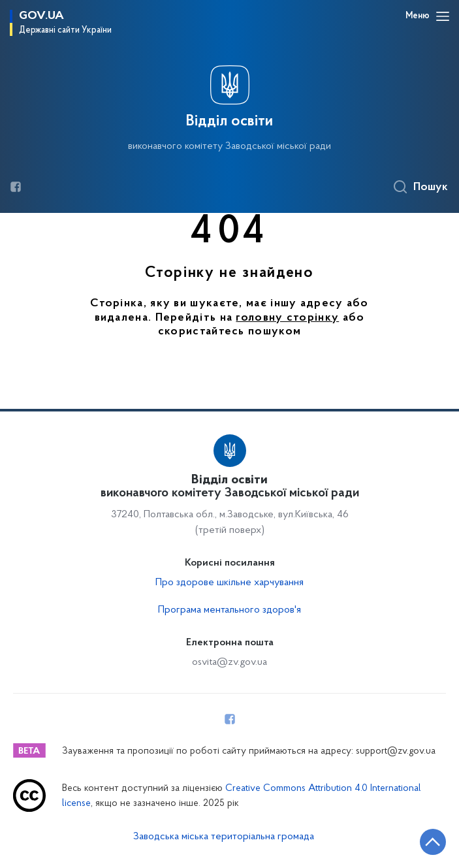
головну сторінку (287, 318)
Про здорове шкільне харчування (229, 583)
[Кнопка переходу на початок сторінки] (433, 842)
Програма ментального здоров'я (229, 610)
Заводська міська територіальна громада (224, 837)
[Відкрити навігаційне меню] (443, 16)
